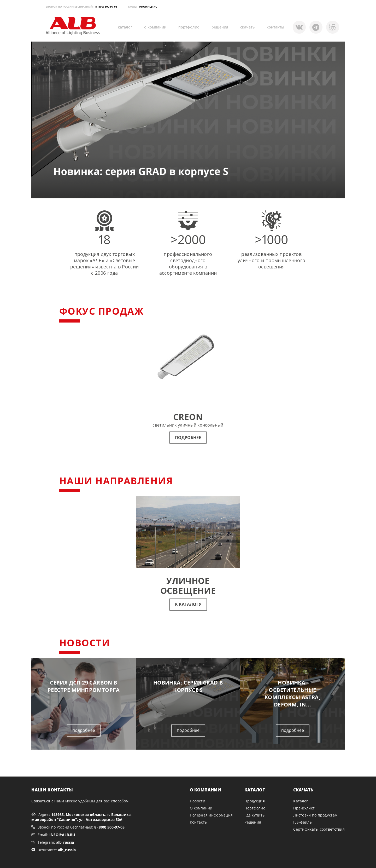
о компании (155, 27)
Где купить (254, 815)
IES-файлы (303, 822)
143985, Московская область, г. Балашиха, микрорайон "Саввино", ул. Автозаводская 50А (81, 817)
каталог (125, 27)
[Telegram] (316, 27)
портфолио (189, 27)
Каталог (301, 801)
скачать (247, 27)
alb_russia (65, 842)
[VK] (333, 27)
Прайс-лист (304, 808)
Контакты (199, 822)
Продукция (255, 801)
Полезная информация (211, 815)
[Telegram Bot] (299, 27)
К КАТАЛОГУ (188, 604)
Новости (198, 801)
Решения (253, 822)
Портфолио (255, 808)
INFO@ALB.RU (148, 7)
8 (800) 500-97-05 (106, 7)
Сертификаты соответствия (319, 829)
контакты (275, 27)
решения (220, 27)
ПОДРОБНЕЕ (188, 438)
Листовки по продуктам (315, 815)
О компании (201, 808)
